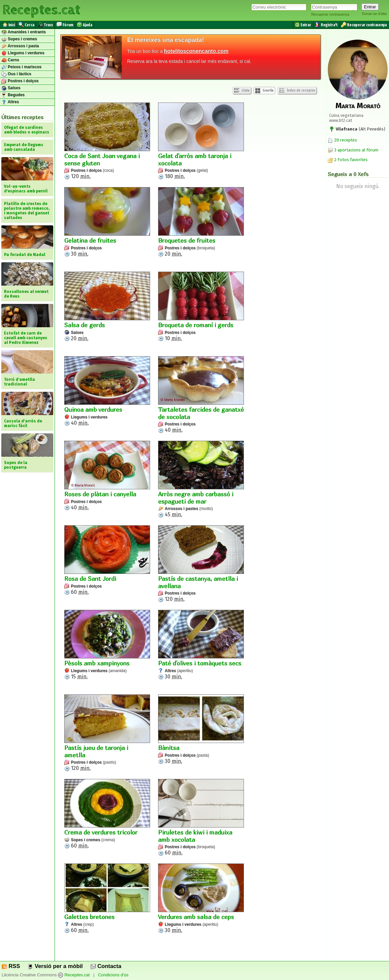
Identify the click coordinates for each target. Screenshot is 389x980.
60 (107, 560)
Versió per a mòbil (55, 966)
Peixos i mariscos (21, 67)
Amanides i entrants (24, 32)
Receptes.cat (41, 10)
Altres (10, 102)
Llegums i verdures (23, 53)
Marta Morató (358, 106)
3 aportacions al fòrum (356, 150)
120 (107, 141)
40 (107, 391)
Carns (10, 60)
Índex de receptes (297, 91)
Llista (242, 91)
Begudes (13, 95)
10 (201, 307)
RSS (11, 966)
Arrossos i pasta (20, 46)
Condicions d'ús (113, 975)
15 (107, 645)
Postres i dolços (20, 81)
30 (107, 222)
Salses (11, 88)
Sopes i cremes (19, 39)
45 (201, 479)
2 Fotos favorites (348, 160)
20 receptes (342, 140)
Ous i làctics (16, 74)
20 (201, 222)
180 (201, 141)
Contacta (106, 966)
